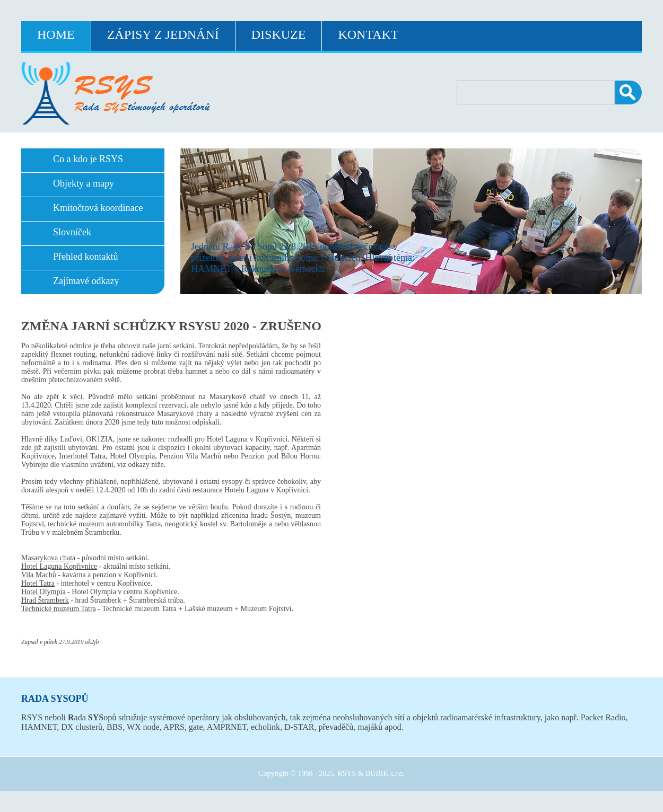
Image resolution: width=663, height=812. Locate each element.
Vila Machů (39, 575)
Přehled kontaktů (85, 257)
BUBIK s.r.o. (385, 774)
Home (56, 34)
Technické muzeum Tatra (59, 609)
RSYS (347, 774)
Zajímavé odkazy (86, 281)
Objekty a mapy (84, 183)
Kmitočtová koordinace (98, 208)
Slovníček (72, 232)
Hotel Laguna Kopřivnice (59, 566)
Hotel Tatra (38, 583)
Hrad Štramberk (45, 600)
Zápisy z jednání (163, 34)
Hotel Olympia (43, 592)
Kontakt (368, 34)
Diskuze (279, 34)
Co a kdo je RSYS (88, 159)
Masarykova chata (48, 558)
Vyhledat (629, 92)
